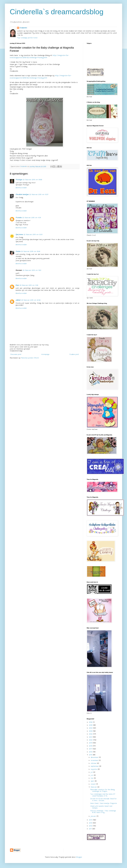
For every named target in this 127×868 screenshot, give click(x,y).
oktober (94, 763)
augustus (94, 769)
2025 (91, 725)
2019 (91, 743)
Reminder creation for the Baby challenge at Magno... (103, 790)
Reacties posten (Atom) (30, 358)
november (95, 760)
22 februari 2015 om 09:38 (32, 180)
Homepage (45, 354)
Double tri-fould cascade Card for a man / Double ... (103, 800)
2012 (91, 826)
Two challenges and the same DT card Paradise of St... (103, 795)
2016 (91, 752)
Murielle (19, 218)
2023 (91, 731)
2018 (91, 746)
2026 (91, 722)
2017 (91, 749)
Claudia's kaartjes (22, 194)
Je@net (18, 300)
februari (94, 787)
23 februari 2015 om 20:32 (31, 300)
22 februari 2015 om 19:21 (32, 270)
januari (94, 816)
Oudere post (74, 354)
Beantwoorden (21, 188)
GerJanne (19, 235)
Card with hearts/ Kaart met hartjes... (101, 807)
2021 (91, 737)
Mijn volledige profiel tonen (27, 38)
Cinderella (23, 28)
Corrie (18, 251)
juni (92, 775)
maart (93, 784)
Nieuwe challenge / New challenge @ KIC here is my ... (103, 812)
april (93, 781)
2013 (91, 823)
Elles (17, 285)
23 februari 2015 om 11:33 (29, 285)
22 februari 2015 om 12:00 (33, 235)
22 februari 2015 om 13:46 (31, 251)
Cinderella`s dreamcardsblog (57, 12)
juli (92, 772)
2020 (91, 740)
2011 (91, 829)
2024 (91, 728)
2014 (91, 820)
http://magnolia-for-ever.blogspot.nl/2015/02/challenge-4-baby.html (39, 57)
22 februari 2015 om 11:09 (32, 218)
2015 (91, 755)
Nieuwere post (16, 354)
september (95, 766)
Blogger (79, 857)
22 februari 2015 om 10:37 (39, 194)
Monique (19, 180)
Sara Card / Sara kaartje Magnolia (104, 803)
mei (92, 778)
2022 (91, 734)
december (95, 757)
